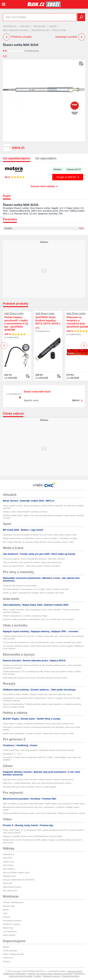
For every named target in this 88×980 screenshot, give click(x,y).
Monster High (9, 906)
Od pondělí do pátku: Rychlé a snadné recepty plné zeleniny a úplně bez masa (37, 694)
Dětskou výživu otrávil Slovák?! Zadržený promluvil (25, 512)
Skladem (58, 169)
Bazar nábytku (9, 935)
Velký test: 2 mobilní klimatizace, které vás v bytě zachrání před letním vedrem (37, 783)
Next (84, 346)
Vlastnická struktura (71, 976)
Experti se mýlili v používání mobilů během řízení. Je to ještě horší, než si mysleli (38, 619)
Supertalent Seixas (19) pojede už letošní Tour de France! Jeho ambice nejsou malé (40, 535)
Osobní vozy (8, 862)
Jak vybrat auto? (10, 891)
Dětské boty (8, 928)
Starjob (6, 947)
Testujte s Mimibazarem (13, 902)
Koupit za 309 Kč (66, 177)
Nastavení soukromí (52, 976)
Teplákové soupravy (12, 924)
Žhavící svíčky (59, 30)
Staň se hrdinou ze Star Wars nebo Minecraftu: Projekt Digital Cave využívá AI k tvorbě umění (44, 804)
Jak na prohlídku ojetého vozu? (17, 873)
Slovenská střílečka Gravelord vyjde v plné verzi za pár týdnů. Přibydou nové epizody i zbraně (44, 813)
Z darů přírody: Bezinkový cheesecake (20, 586)
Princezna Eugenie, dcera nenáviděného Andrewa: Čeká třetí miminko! (34, 559)
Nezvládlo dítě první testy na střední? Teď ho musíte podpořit (30, 787)
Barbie (6, 910)
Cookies (38, 976)
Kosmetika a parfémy (12, 921)
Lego (5, 913)
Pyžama (6, 917)
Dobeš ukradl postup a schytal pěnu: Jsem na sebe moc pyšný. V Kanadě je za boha (40, 538)
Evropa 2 (7, 961)
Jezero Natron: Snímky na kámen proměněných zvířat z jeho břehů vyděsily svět (38, 724)
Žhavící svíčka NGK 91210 (21, 45)
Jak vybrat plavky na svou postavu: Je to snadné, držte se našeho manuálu (36, 589)
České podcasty (10, 951)
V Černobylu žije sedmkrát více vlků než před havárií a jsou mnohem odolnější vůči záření (42, 642)
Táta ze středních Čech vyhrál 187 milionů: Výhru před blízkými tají (32, 562)
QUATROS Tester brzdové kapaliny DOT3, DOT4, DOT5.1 (48, 320)
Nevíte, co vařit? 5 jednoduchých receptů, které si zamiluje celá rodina (33, 593)
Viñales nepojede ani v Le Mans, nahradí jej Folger (25, 616)
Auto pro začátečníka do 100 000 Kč (19, 880)
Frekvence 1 (8, 958)
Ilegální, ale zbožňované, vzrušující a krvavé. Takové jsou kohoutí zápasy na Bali (38, 733)
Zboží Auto (8, 883)
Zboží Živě (7, 858)
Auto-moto (25, 26)
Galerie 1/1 (18, 147)
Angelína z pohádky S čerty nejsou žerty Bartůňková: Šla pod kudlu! (33, 836)
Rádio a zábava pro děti (13, 954)
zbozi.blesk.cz (10, 26)
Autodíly (53, 26)
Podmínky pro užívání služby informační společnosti (50, 974)
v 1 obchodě (11, 378)
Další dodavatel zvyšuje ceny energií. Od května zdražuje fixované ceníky (35, 678)
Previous (4, 346)
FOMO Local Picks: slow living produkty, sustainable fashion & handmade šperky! (39, 750)
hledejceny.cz (9, 854)
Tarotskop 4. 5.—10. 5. (13, 754)
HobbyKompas (9, 876)
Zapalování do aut (40, 30)
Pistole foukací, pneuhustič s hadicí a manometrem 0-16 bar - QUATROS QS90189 (16, 324)
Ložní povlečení (10, 931)
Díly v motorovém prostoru (16, 30)
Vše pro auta (39, 26)
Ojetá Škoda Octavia (12, 887)
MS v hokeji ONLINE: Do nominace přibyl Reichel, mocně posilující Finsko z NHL (38, 542)
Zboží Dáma (8, 865)
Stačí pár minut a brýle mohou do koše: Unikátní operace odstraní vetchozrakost (38, 780)
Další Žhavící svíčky (14, 314)
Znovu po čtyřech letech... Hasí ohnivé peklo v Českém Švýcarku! (32, 566)
